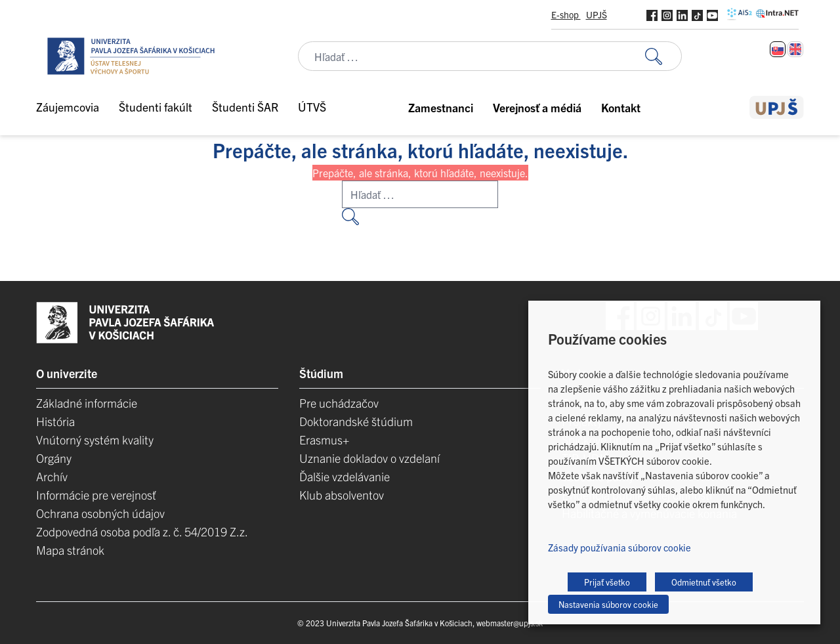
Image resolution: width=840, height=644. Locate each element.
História (55, 421)
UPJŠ (597, 14)
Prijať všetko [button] (607, 582)
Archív (52, 476)
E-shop (566, 14)
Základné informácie (87, 403)
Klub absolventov (342, 495)
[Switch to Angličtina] (795, 49)
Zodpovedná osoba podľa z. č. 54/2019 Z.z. (142, 531)
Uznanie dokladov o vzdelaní (369, 458)
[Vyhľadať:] (663, 56)
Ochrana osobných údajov (100, 513)
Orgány (54, 458)
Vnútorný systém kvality (95, 440)
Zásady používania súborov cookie (619, 547)
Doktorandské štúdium (356, 421)
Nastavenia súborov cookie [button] (608, 604)
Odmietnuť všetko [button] (704, 582)
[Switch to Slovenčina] (778, 49)
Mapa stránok (70, 550)
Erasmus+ (324, 440)
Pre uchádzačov (339, 403)
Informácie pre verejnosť (96, 495)
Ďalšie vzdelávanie (345, 476)
